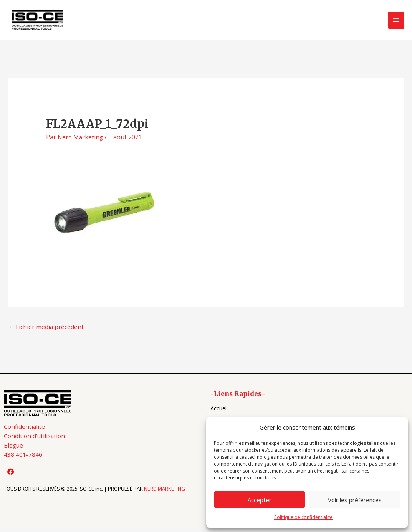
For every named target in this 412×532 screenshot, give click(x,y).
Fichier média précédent (46, 330)
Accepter (260, 500)
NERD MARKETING (165, 494)
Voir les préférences (355, 500)
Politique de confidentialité (303, 517)
